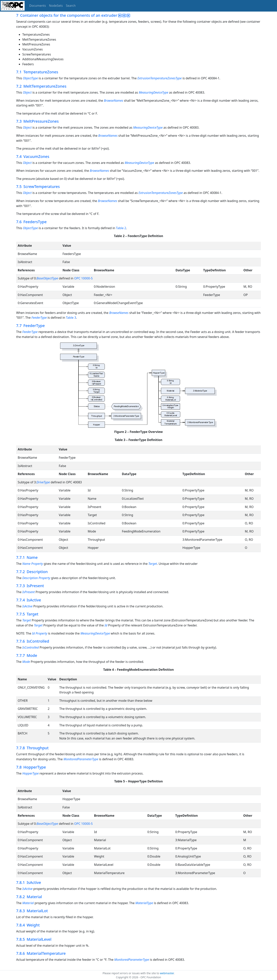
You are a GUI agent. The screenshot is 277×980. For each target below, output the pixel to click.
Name (26, 564)
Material (28, 903)
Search (71, 6)
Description (30, 578)
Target (153, 564)
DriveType (43, 482)
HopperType (30, 773)
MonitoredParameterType (81, 759)
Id (106, 625)
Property (37, 564)
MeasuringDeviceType (153, 92)
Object (27, 92)
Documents (38, 6)
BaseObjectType (47, 278)
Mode (26, 662)
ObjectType (30, 78)
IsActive (27, 606)
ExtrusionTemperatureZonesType (159, 78)
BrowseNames (113, 101)
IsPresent (29, 592)
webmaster (167, 973)
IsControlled (31, 647)
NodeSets (56, 6)
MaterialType (144, 903)
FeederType (39, 318)
